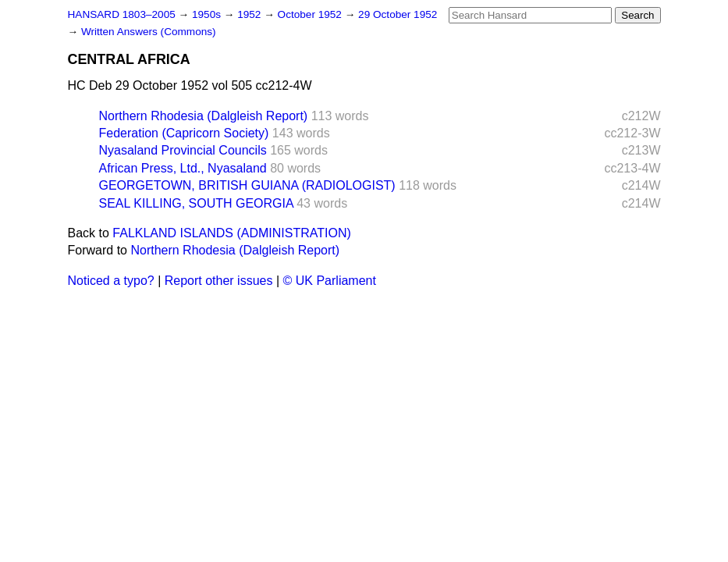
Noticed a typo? (111, 281)
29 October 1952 (398, 14)
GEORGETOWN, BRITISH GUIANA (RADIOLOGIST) (247, 185)
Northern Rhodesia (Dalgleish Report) (204, 116)
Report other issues (219, 281)
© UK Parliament (330, 281)
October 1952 (311, 14)
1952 (250, 14)
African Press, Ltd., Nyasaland (183, 168)
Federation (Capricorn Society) (184, 133)
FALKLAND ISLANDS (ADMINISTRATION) (232, 233)
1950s (208, 14)
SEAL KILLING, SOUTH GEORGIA (196, 203)
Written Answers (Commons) (149, 32)
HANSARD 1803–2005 (122, 14)
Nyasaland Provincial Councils (183, 150)
